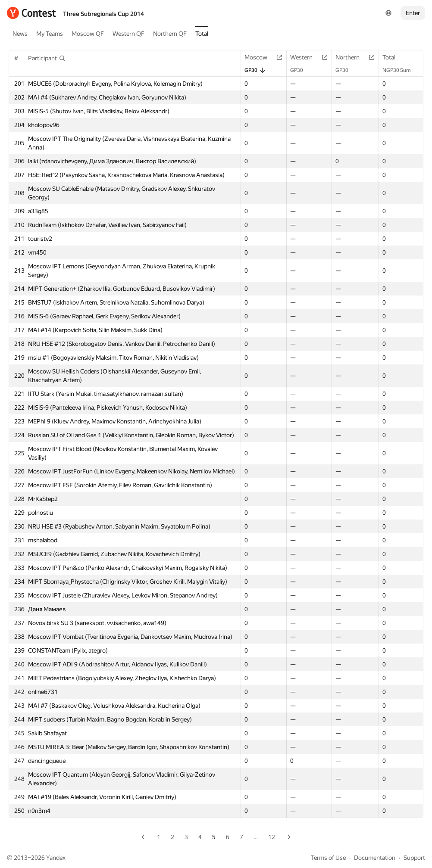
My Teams (50, 34)
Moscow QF (88, 34)
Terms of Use (328, 858)
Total (202, 34)
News (20, 34)
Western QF (128, 34)
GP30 (255, 70)
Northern (352, 57)
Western (306, 57)
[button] (47, 58)
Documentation (375, 858)
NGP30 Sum (401, 70)
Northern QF (170, 34)
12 (272, 837)
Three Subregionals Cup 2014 (103, 14)
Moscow (260, 57)
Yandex (56, 858)
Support (414, 858)
